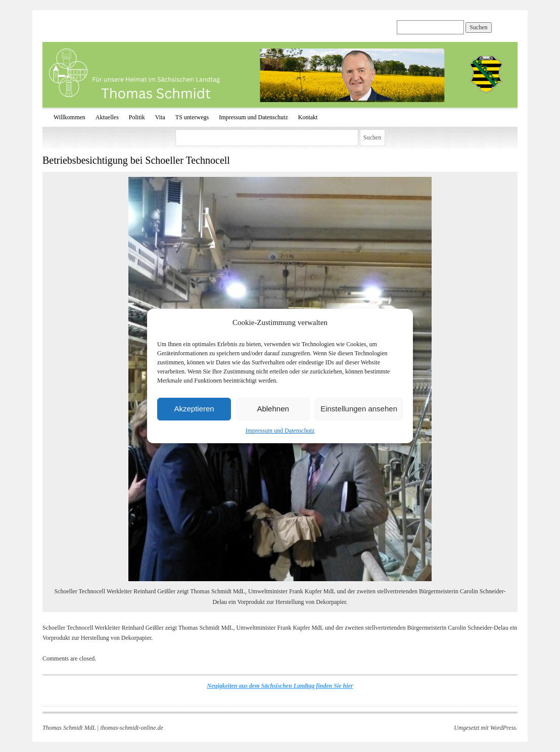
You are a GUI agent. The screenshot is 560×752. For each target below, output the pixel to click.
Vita (160, 117)
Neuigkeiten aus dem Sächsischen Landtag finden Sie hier (280, 686)
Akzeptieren (194, 409)
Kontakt (308, 117)
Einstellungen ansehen (359, 409)
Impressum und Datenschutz (280, 431)
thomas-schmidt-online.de (131, 728)
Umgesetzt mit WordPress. (486, 728)
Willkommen (69, 117)
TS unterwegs (192, 117)
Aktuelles (107, 117)
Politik (137, 117)
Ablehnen (273, 409)
